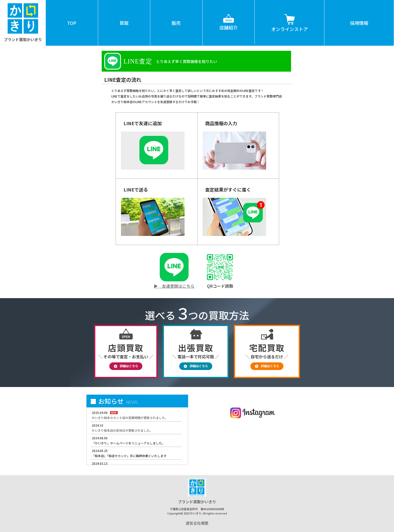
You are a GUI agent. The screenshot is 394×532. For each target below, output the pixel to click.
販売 (176, 23)
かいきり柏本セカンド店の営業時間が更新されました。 (130, 418)
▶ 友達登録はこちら (174, 286)
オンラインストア (290, 16)
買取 (124, 23)
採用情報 (359, 23)
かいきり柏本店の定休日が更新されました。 (122, 430)
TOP (72, 23)
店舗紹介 (229, 15)
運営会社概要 (197, 523)
